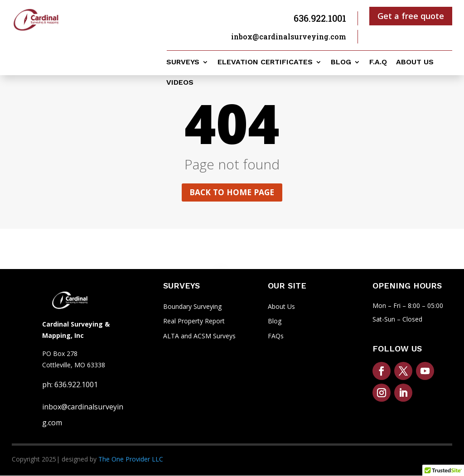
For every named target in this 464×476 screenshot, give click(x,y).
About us (415, 63)
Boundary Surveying (192, 307)
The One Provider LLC (131, 460)
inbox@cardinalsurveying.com (289, 36)
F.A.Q (378, 63)
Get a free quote (411, 16)
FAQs (276, 337)
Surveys (183, 63)
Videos (180, 83)
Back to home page (232, 192)
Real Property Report (194, 322)
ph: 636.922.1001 (70, 385)
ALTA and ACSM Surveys (199, 337)
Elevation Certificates (265, 63)
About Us (281, 307)
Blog (341, 63)
